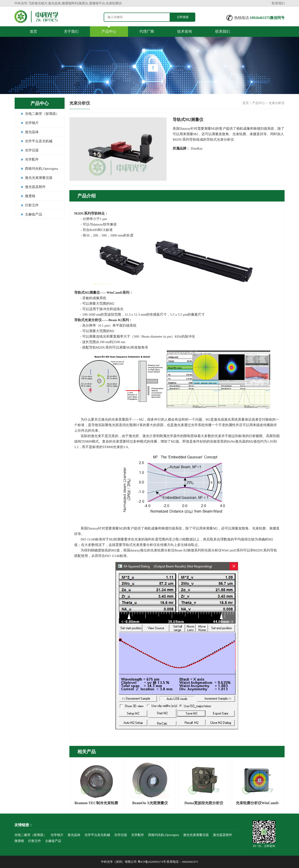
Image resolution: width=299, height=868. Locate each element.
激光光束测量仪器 (39, 178)
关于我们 (71, 31)
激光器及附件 (35, 187)
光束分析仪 (277, 103)
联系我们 (278, 3)
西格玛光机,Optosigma (42, 169)
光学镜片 (32, 123)
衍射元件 (32, 205)
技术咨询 (185, 31)
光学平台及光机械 (39, 141)
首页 (33, 31)
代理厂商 (147, 31)
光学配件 (32, 159)
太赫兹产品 (34, 214)
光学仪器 (32, 150)
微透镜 (30, 196)
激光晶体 (32, 132)
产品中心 (109, 31)
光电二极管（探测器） (42, 114)
